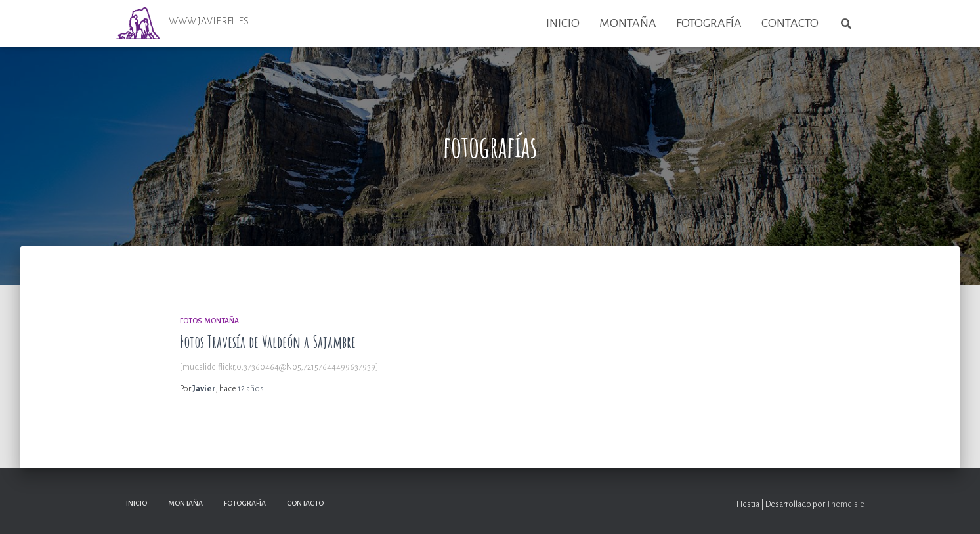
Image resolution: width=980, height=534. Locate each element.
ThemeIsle (845, 504)
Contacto (790, 23)
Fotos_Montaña (209, 321)
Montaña (628, 23)
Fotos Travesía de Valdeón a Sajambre (268, 342)
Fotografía (709, 23)
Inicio (563, 23)
